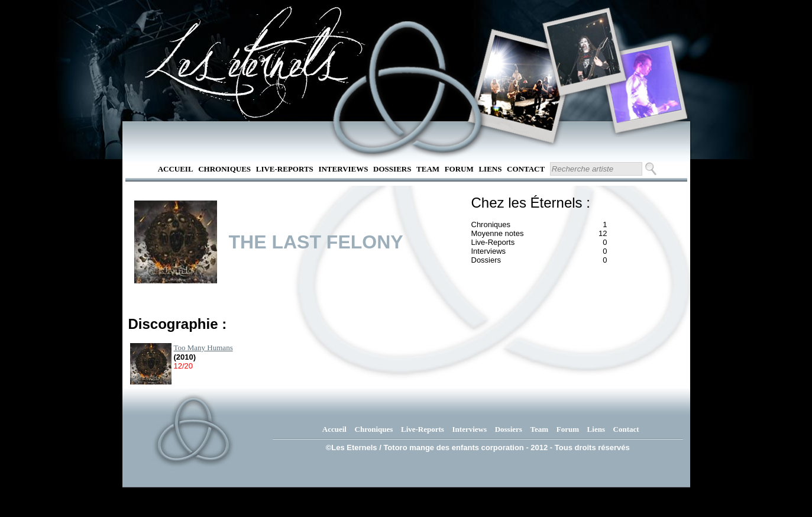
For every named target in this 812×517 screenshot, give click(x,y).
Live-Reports (285, 169)
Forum (459, 169)
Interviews (343, 169)
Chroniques (224, 169)
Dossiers (392, 169)
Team (428, 169)
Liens (490, 169)
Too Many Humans (203, 348)
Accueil (176, 169)
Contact (526, 169)
